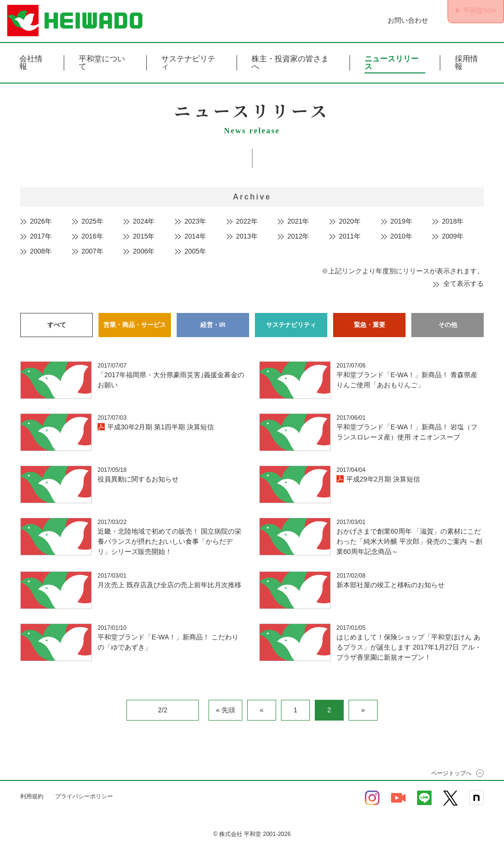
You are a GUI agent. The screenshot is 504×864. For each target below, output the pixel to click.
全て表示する (463, 283)
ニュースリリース (392, 63)
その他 (448, 323)
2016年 (92, 236)
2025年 (92, 221)
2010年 (401, 236)
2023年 (195, 221)
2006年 (144, 251)
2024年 (144, 221)
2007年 (92, 251)
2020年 (350, 221)
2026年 (41, 221)
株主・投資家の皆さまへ (290, 63)
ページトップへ (451, 770)
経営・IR (213, 323)
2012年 (298, 236)
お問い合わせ (397, 20)
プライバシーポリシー (84, 793)
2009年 (453, 236)
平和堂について (102, 63)
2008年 (41, 251)
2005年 (195, 251)
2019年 (401, 221)
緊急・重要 (369, 323)
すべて (56, 323)
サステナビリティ (188, 63)
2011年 (350, 236)
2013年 (247, 236)
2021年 (298, 221)
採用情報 (466, 63)
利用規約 (32, 793)
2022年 (247, 221)
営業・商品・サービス (135, 323)
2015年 (144, 236)
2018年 (453, 221)
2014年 (195, 236)
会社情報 (31, 63)
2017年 (41, 236)
